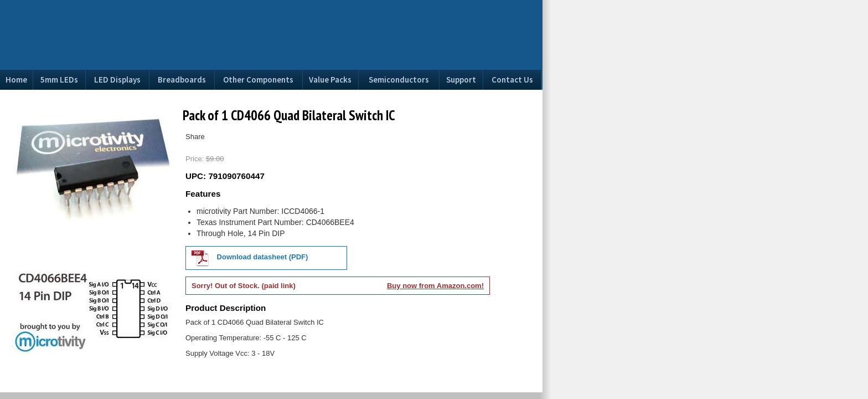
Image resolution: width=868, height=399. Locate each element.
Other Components (258, 80)
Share (195, 137)
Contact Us (512, 80)
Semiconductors (399, 80)
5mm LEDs (59, 80)
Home (16, 80)
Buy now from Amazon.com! (435, 286)
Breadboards (182, 80)
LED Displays (117, 80)
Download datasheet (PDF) (250, 258)
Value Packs (330, 80)
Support (461, 80)
